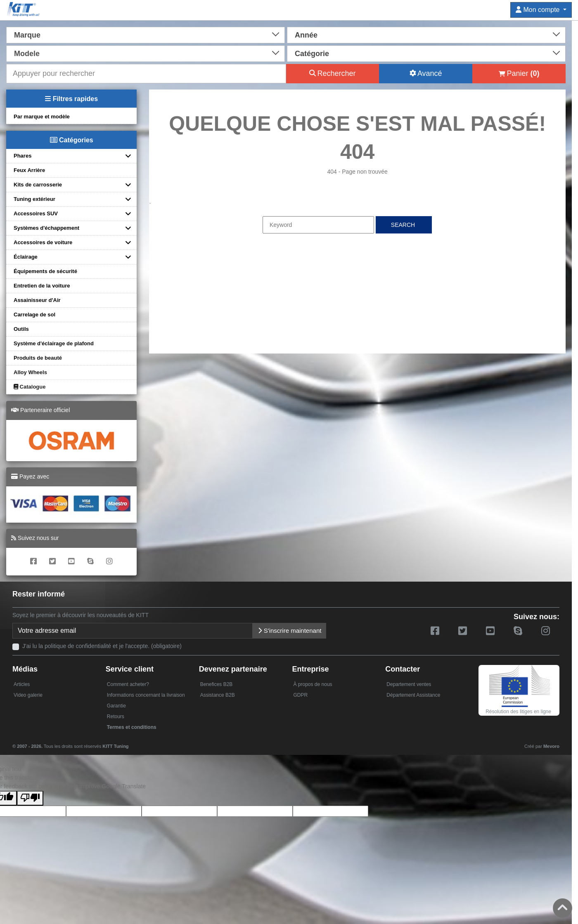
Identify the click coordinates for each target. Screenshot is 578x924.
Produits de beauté (38, 358)
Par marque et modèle (42, 117)
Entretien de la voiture (42, 286)
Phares (23, 156)
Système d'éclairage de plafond (54, 343)
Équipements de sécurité (45, 271)
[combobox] (146, 34)
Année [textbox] (306, 35)
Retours (116, 717)
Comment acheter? (128, 684)
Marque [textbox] (27, 35)
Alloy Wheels (30, 372)
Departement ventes (409, 684)
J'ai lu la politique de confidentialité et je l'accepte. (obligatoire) (102, 646)
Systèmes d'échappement (46, 228)
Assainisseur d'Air (37, 300)
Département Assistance (413, 695)
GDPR (300, 695)
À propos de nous (313, 684)
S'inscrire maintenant (290, 631)
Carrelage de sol (34, 315)
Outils (21, 329)
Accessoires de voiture (43, 242)
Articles (22, 684)
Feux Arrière (29, 170)
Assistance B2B (218, 695)
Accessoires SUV (36, 213)
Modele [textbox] (27, 54)
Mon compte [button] (539, 10)
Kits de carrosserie (38, 185)
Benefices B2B (217, 684)
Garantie (116, 706)
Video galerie (28, 695)
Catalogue (30, 387)
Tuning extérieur (34, 199)
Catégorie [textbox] (312, 54)
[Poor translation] (30, 798)
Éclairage (26, 257)
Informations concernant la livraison (146, 695)
